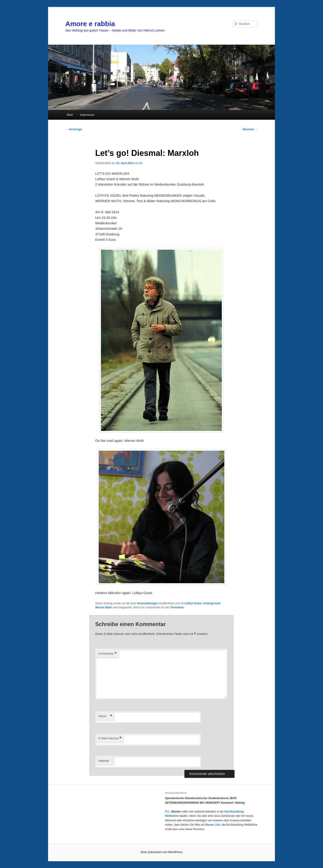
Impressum (87, 115)
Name (105, 716)
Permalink (177, 607)
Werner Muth (104, 607)
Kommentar (108, 654)
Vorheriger (74, 129)
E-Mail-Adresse (110, 739)
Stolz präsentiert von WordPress (161, 852)
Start (70, 115)
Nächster (250, 129)
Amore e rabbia (90, 24)
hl (141, 163)
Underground (212, 603)
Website (104, 761)
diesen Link (213, 825)
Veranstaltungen (147, 603)
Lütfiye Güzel (193, 603)
